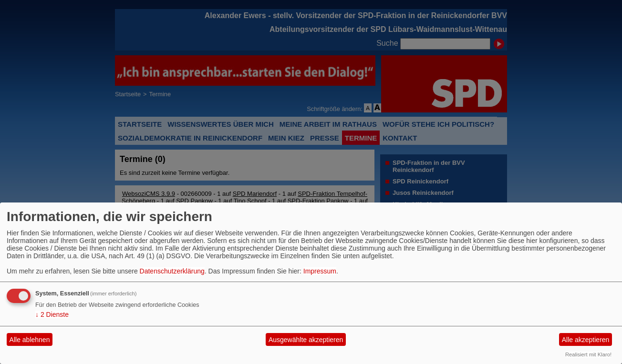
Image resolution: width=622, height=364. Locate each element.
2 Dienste (52, 314)
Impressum (320, 271)
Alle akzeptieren (586, 340)
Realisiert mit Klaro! (588, 354)
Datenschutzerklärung (172, 271)
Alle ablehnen (30, 340)
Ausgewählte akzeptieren (306, 340)
